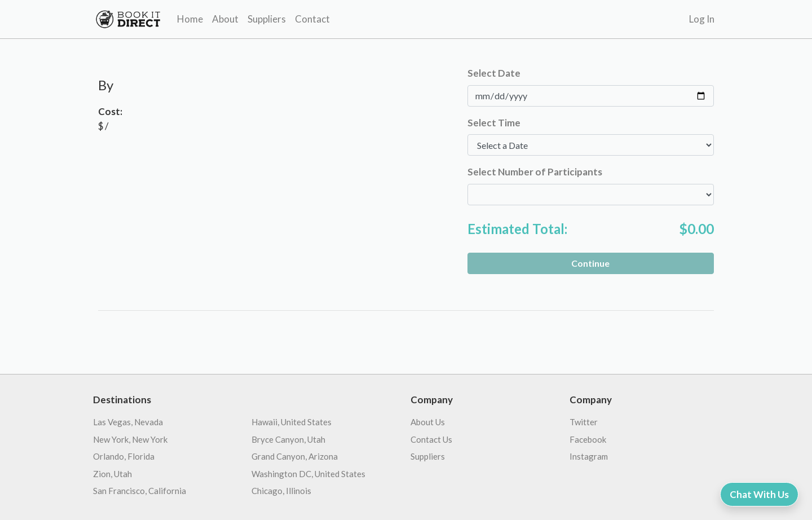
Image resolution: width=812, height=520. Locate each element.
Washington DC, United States (308, 474)
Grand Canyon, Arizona (295, 456)
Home (190, 19)
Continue (590, 263)
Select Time (494, 123)
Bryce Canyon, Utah (288, 439)
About (225, 19)
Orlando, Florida (124, 456)
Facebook (588, 439)
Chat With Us (759, 494)
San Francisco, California (140, 491)
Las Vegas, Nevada (128, 422)
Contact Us (431, 439)
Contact (312, 19)
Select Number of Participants (535, 172)
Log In (702, 19)
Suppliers (267, 19)
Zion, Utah (112, 474)
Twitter (584, 422)
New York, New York (130, 439)
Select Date (494, 73)
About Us (428, 422)
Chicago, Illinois (281, 491)
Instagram (589, 456)
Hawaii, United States (292, 422)
